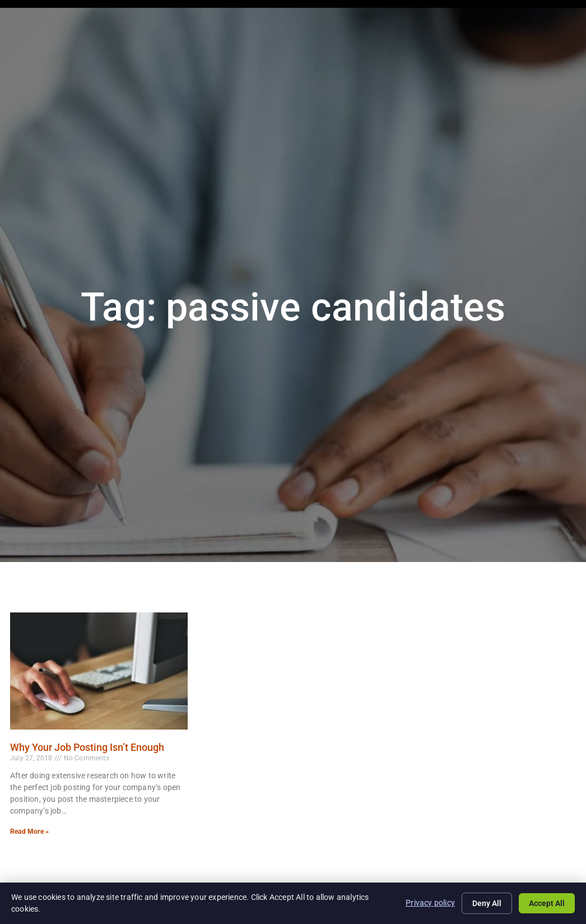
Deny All (487, 903)
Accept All (547, 903)
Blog (487, 37)
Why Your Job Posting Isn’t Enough (87, 747)
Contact (548, 61)
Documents (540, 37)
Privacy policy (430, 903)
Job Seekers (241, 37)
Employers (310, 37)
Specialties (375, 37)
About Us (438, 37)
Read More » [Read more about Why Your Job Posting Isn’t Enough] (29, 832)
